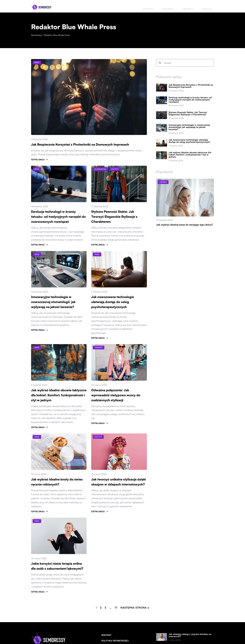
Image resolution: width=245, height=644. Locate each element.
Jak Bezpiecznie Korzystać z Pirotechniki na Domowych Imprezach (80, 144)
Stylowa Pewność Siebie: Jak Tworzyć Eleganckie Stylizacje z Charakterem (115, 217)
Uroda (210, 6)
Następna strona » (135, 608)
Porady (183, 6)
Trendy (197, 6)
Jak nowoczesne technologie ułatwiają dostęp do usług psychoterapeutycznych (113, 302)
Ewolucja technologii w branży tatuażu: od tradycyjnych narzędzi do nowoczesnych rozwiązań (59, 217)
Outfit (169, 6)
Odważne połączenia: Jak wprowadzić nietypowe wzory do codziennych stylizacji (116, 395)
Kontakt (106, 635)
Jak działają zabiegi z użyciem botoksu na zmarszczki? (190, 635)
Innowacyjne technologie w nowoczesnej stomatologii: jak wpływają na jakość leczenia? (53, 302)
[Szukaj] (160, 63)
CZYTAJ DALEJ (38, 160)
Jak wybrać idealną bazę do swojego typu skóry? (185, 225)
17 (116, 608)
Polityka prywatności (115, 640)
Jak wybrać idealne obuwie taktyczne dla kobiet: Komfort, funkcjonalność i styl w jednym (54, 395)
